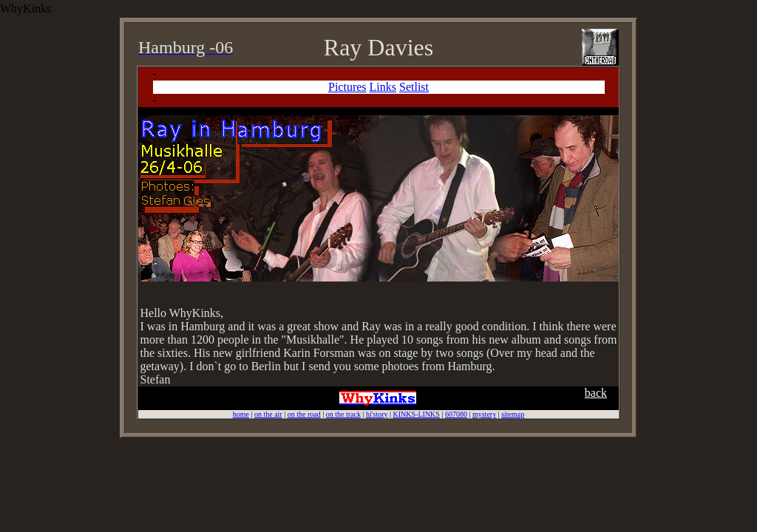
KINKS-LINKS (417, 414)
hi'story (377, 414)
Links (383, 87)
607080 (456, 414)
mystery (484, 414)
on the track (343, 414)
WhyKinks (26, 8)
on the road (304, 414)
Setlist (414, 87)
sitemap (513, 414)
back (596, 393)
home (241, 414)
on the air (268, 414)
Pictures (347, 87)
